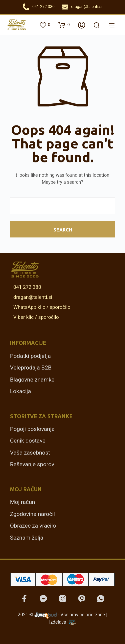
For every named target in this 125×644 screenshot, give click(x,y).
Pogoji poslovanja (32, 429)
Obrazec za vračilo (33, 526)
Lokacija (20, 391)
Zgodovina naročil (32, 514)
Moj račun (22, 502)
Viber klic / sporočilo (35, 317)
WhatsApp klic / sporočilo (41, 307)
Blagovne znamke (32, 380)
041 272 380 (43, 7)
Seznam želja (27, 538)
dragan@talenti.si (87, 7)
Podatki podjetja (30, 356)
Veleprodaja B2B (31, 368)
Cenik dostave (28, 441)
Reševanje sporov (32, 464)
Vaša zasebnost (30, 453)
